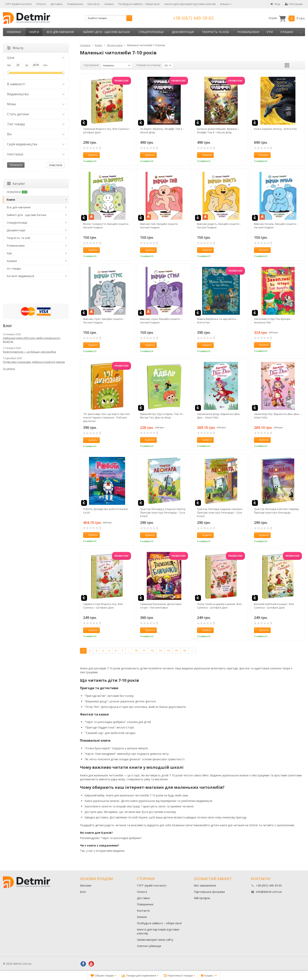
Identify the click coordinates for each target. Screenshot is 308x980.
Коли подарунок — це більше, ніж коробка (29, 352)
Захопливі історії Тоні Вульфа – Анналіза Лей (273, 321)
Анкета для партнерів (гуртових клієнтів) (190, 4)
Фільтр (15, 48)
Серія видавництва (36, 144)
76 (184, 651)
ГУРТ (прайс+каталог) (18, 4)
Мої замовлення (205, 885)
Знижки (109, 4)
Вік (36, 134)
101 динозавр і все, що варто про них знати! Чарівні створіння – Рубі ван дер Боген (106, 417)
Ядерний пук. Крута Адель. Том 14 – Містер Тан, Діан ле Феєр (162, 416)
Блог (83, 892)
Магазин (86, 885)
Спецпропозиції (151, 32)
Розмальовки (248, 32)
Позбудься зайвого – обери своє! (139, 4)
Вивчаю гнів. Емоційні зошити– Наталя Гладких (159, 226)
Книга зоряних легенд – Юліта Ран (275, 129)
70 (136, 651)
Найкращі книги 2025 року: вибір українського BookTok (32, 340)
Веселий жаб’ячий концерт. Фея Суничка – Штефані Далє (274, 606)
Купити (91, 155)
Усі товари (14, 269)
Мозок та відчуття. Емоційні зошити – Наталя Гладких (107, 226)
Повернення (75, 4)
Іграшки (287, 32)
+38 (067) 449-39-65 (193, 18)
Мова (36, 104)
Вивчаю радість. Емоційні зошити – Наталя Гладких (219, 226)
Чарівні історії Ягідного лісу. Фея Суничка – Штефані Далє (103, 606)
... (301, 32)
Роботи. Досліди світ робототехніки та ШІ (105, 511)
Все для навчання (60, 32)
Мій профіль (202, 898)
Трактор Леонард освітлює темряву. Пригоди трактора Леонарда (277, 511)
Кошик (287, 18)
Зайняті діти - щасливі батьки (106, 32)
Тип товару (36, 124)
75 (176, 651)
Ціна (36, 58)
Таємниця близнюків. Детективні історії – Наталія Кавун (161, 606)
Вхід (275, 4)
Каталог (16, 184)
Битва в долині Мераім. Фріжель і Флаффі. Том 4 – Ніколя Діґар (218, 131)
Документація (183, 32)
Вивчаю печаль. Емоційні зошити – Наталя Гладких (276, 226)
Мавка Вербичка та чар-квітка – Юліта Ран (217, 321)
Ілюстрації (36, 154)
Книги (34, 32)
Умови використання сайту (155, 940)
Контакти (94, 4)
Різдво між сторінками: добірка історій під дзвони (34, 362)
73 (160, 651)
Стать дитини (36, 114)
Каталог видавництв (20, 276)
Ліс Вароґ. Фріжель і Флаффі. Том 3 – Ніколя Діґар (162, 131)
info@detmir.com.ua (269, 892)
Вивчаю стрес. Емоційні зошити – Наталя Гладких (104, 321)
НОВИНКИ (14, 32)
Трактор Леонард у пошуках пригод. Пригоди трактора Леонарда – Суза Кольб (163, 512)
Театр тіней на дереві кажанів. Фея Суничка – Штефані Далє (219, 606)
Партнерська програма (209, 892)
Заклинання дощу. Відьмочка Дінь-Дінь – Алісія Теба (219, 416)
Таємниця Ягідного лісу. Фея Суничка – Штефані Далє (107, 131)
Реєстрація (294, 4)
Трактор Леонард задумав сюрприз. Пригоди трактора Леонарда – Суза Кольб (220, 512)
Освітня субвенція (149, 946)
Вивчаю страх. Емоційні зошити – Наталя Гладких (161, 321)
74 (168, 651)
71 (144, 651)
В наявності (36, 84)
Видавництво (36, 94)
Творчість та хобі (215, 32)
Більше (226, 4)
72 (152, 651)
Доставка (56, 4)
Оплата (41, 4)
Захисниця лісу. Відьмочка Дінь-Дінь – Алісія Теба (278, 416)
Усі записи (9, 369)
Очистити (56, 165)
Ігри (270, 32)
